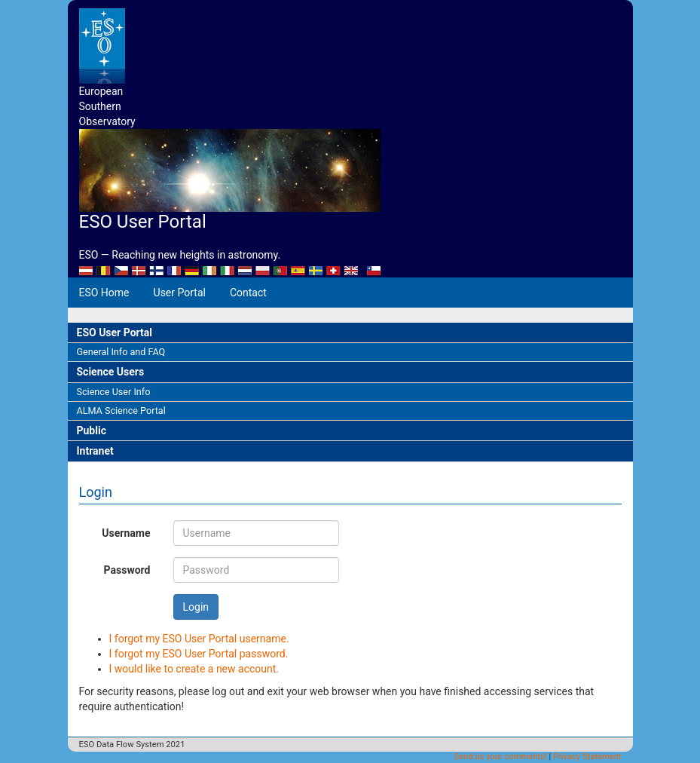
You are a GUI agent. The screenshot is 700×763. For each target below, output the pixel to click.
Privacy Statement (587, 757)
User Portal (180, 293)
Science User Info (114, 392)
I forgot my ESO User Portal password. (199, 654)
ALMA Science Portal (121, 411)
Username (126, 533)
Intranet (95, 451)
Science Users (111, 372)
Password (127, 570)
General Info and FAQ (121, 352)
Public (92, 431)
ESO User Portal (115, 332)
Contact (248, 293)
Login (196, 607)
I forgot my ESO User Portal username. (199, 639)
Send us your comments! (501, 757)
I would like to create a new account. (194, 669)
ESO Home (104, 293)
